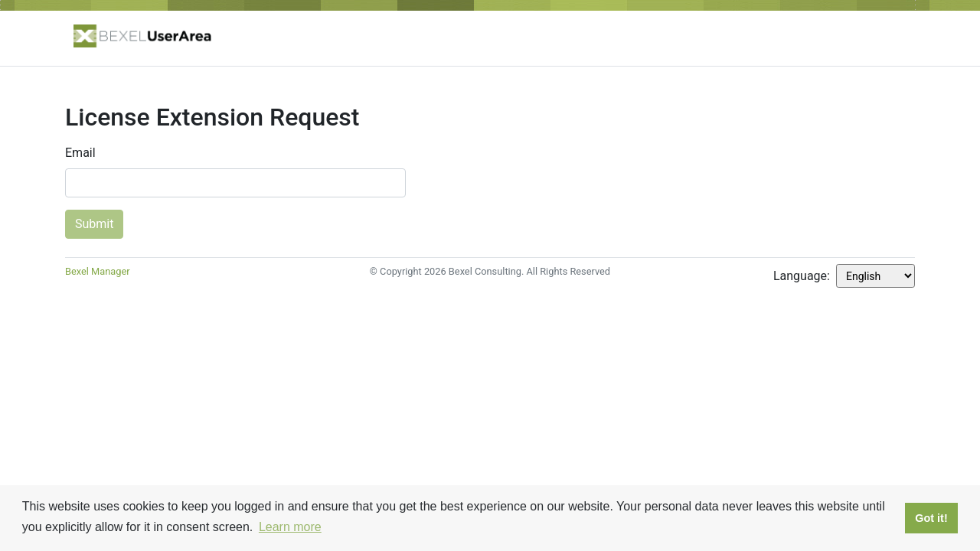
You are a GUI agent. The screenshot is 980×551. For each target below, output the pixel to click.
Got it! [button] (931, 518)
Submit (94, 224)
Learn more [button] (290, 527)
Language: (802, 276)
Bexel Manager (98, 271)
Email (80, 153)
